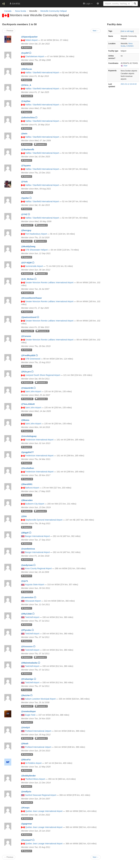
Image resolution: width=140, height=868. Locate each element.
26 (27, 431)
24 (27, 802)
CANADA (130, 46)
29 (27, 192)
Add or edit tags (127, 31)
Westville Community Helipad (53, 11)
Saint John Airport (33, 391)
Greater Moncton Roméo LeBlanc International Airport (49, 282)
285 (27, 293)
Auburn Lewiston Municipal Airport (40, 699)
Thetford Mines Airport (35, 779)
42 (27, 738)
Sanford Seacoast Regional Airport (41, 795)
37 (27, 225)
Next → (96, 857)
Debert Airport (31, 40)
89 (27, 96)
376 (28, 331)
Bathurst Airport (32, 488)
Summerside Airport (34, 266)
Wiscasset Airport (33, 601)
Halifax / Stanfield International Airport (42, 73)
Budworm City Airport (35, 504)
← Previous (9, 857)
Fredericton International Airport (39, 440)
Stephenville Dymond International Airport (44, 520)
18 (27, 479)
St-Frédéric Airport (33, 763)
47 (27, 706)
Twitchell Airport (32, 617)
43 (27, 560)
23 (27, 274)
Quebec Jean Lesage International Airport (44, 811)
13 (27, 592)
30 (27, 399)
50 (27, 64)
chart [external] (124, 66)
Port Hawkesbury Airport (36, 234)
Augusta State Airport (35, 585)
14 (27, 312)
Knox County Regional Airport (38, 568)
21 (43, 331)
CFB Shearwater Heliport (36, 250)
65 (27, 382)
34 (27, 754)
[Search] (135, 4)
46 (27, 819)
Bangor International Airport (37, 536)
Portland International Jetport (38, 731)
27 (27, 722)
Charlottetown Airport (35, 56)
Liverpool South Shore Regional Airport (43, 375)
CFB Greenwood (33, 359)
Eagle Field (30, 715)
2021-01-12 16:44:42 (129, 84)
